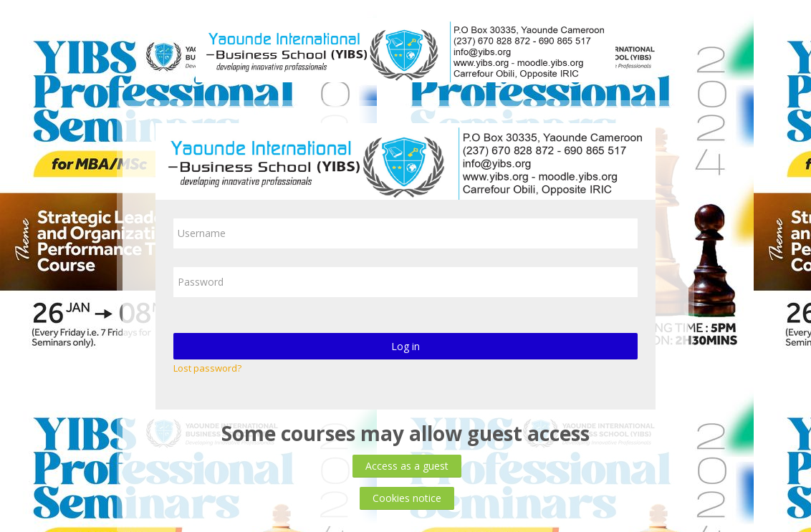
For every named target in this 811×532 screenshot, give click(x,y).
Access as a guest (407, 466)
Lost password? (207, 368)
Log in (405, 346)
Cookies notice (407, 498)
